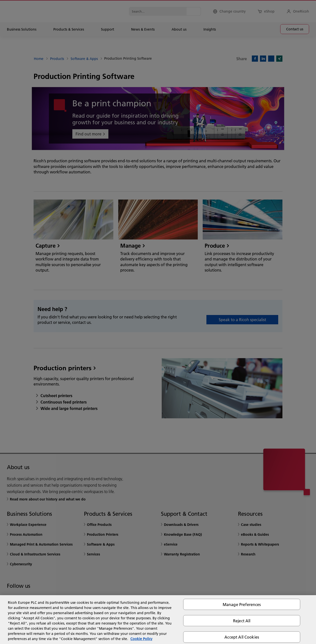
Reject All (242, 621)
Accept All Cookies (242, 637)
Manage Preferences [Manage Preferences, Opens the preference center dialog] (242, 604)
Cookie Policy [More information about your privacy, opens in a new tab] (141, 639)
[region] (158, 620)
